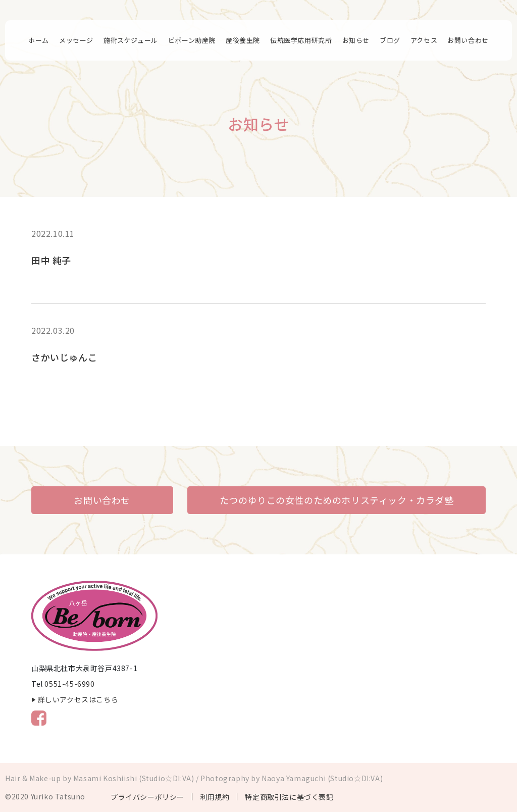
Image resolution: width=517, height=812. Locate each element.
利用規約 (215, 797)
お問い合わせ (468, 40)
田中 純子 (51, 260)
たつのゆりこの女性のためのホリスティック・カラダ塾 (337, 500)
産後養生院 (243, 40)
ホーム (39, 40)
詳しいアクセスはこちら (78, 699)
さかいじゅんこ (64, 357)
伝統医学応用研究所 (301, 40)
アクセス (424, 40)
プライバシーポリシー (147, 797)
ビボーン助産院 (192, 40)
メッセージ (76, 40)
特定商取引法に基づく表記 (289, 797)
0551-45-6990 (69, 684)
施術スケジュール (131, 40)
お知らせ (356, 40)
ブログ (390, 40)
